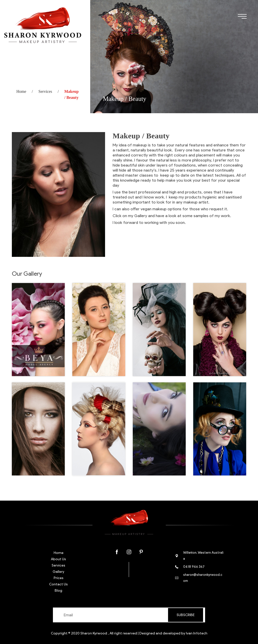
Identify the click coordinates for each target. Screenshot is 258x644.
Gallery (58, 572)
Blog (58, 591)
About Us (58, 559)
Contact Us (58, 584)
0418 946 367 (194, 567)
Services (45, 91)
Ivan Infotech (197, 633)
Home (21, 91)
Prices (59, 578)
